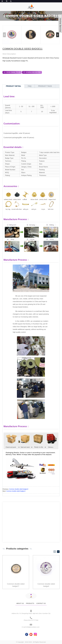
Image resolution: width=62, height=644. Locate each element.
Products (30, 603)
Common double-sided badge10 (19, 489)
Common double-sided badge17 (16, 585)
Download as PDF (33, 72)
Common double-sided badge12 (16, 491)
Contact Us (41, 603)
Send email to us (13, 72)
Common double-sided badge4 (46, 585)
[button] (58, 35)
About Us (20, 603)
